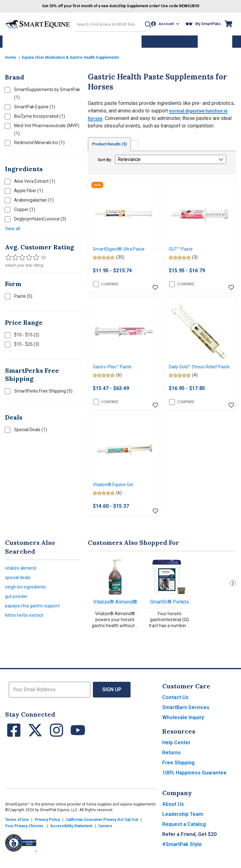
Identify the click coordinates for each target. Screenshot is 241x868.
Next (233, 592)
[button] (143, 23)
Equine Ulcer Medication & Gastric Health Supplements (80, 55)
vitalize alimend (22, 578)
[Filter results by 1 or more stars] (8, 255)
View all (13, 226)
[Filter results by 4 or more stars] (27, 255)
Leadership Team (183, 823)
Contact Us (175, 706)
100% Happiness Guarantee (194, 782)
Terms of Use (17, 829)
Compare (106, 283)
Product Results (112, 142)
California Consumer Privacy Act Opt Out (102, 829)
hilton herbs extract (26, 631)
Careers (105, 835)
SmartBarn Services (186, 716)
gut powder (17, 610)
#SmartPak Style (182, 853)
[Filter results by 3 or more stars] (21, 255)
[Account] (167, 23)
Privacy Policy (47, 829)
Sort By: (105, 158)
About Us (173, 813)
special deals (20, 588)
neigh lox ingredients (28, 599)
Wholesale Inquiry (183, 727)
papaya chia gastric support (35, 620)
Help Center (176, 752)
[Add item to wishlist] (155, 287)
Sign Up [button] (112, 699)
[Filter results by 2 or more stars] (14, 255)
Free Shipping (178, 772)
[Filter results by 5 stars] (33, 255)
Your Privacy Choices (24, 835)
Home (11, 55)
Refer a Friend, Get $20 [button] (189, 843)
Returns (171, 762)
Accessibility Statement (71, 835)
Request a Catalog (184, 833)
